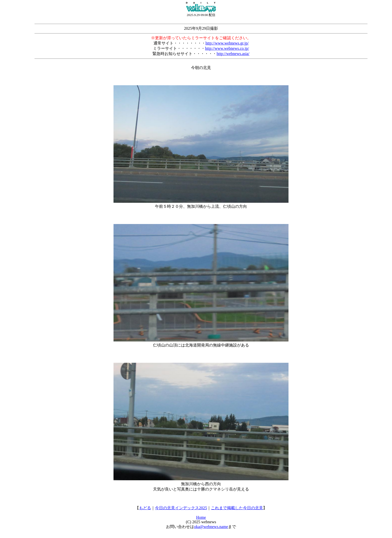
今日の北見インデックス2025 (181, 508)
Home (201, 517)
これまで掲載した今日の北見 (237, 508)
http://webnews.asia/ (233, 54)
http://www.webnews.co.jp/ (227, 48)
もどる (145, 508)
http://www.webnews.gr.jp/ (227, 43)
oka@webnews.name (211, 527)
